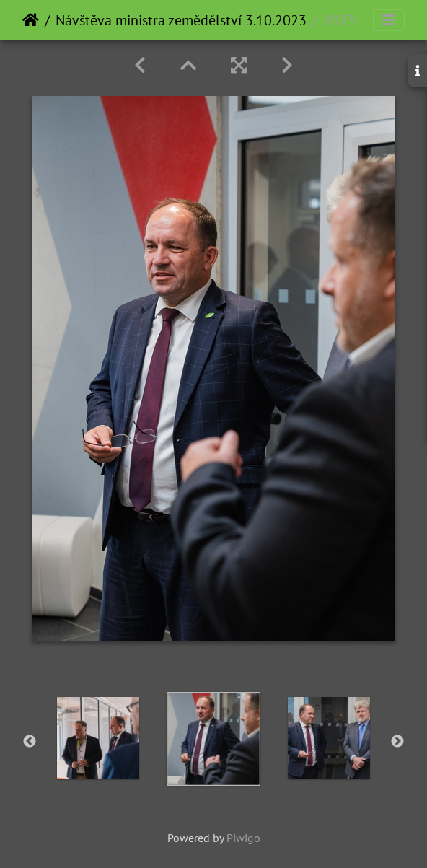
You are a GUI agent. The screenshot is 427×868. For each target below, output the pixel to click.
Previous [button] (30, 742)
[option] (98, 738)
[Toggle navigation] (389, 20)
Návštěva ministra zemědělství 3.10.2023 (181, 20)
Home (31, 20)
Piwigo (243, 838)
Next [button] (397, 742)
